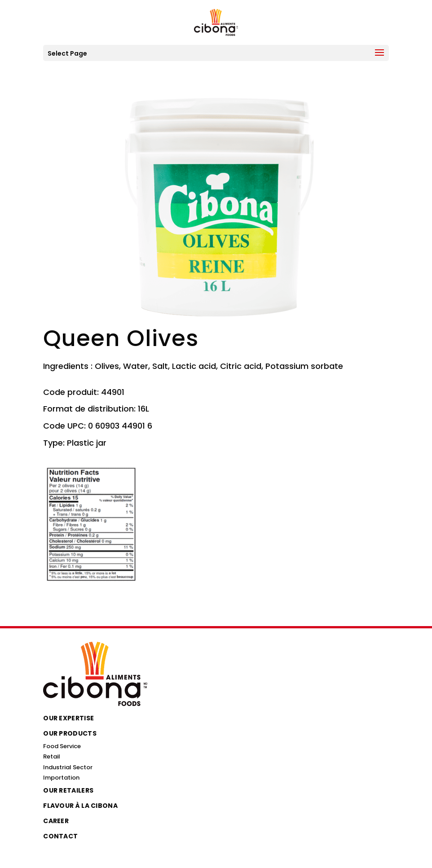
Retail (52, 756)
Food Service (62, 746)
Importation (61, 778)
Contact (60, 836)
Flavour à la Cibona (80, 806)
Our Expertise (68, 718)
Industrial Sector (68, 767)
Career (56, 821)
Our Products (70, 733)
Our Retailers (68, 790)
